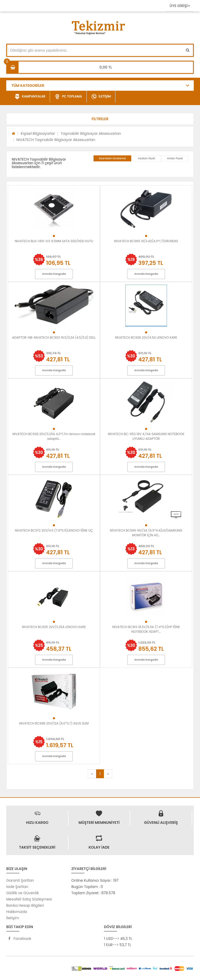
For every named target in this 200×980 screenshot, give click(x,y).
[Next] (108, 774)
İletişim (13, 918)
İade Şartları (17, 887)
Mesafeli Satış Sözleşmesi (29, 899)
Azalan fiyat (146, 158)
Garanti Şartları (20, 880)
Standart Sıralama (113, 158)
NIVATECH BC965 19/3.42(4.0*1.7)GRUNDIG (146, 241)
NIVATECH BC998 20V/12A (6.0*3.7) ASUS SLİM (54, 723)
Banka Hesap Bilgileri (25, 905)
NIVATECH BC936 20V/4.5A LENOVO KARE (146, 337)
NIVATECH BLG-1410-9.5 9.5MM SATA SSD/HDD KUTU (54, 241)
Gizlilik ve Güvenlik (23, 893)
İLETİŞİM (101, 97)
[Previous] (92, 774)
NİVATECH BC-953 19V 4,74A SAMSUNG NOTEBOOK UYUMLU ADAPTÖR (146, 436)
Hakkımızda (17, 912)
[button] (100, 119)
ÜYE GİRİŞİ (180, 6)
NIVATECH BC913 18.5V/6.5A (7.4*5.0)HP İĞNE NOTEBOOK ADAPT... (146, 629)
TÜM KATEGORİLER (28, 86)
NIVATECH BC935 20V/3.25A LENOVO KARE (54, 627)
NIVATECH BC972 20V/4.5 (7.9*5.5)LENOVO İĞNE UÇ (54, 530)
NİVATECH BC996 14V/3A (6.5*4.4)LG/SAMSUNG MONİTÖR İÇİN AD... (146, 533)
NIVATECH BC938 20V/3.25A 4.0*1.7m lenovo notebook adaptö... (54, 436)
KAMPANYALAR (30, 97)
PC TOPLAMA (68, 97)
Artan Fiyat (175, 158)
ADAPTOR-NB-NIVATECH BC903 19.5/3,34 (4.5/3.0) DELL (54, 337)
